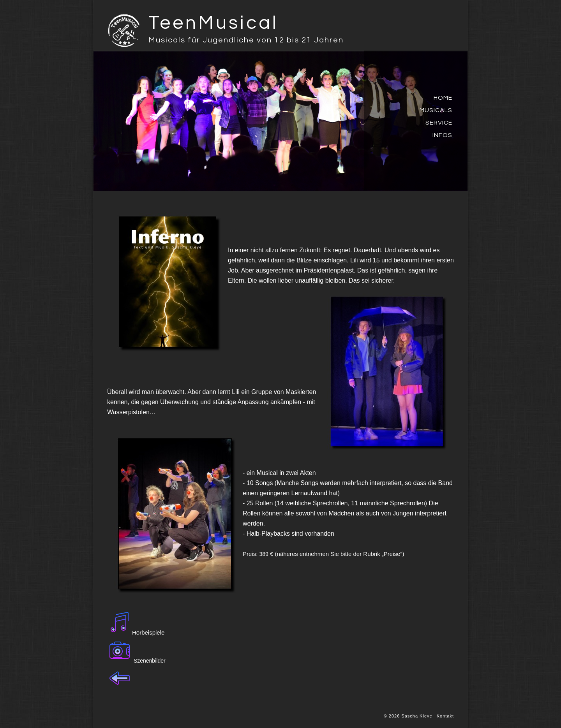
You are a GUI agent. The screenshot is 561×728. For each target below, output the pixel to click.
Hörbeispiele (148, 632)
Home (443, 98)
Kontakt (445, 716)
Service (439, 123)
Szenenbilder (150, 661)
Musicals (436, 110)
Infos (442, 135)
